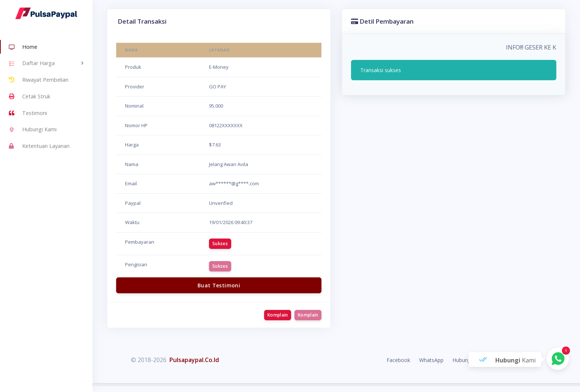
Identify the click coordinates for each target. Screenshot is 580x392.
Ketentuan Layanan (39, 146)
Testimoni (28, 113)
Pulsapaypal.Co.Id (194, 360)
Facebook (398, 360)
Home (23, 47)
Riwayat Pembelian (39, 80)
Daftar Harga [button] (32, 64)
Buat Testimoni (219, 285)
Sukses (220, 244)
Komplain (278, 315)
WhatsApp (431, 360)
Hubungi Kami (33, 130)
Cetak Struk (30, 97)
